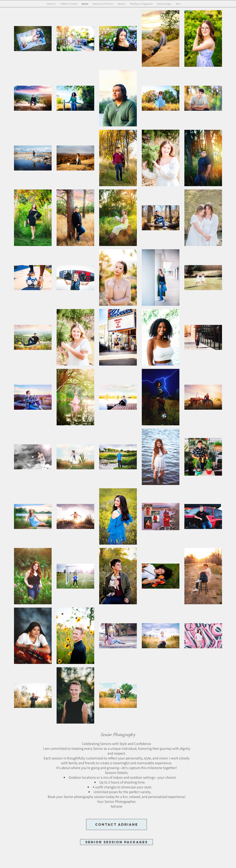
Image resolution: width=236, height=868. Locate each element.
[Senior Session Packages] (116, 842)
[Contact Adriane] (116, 824)
